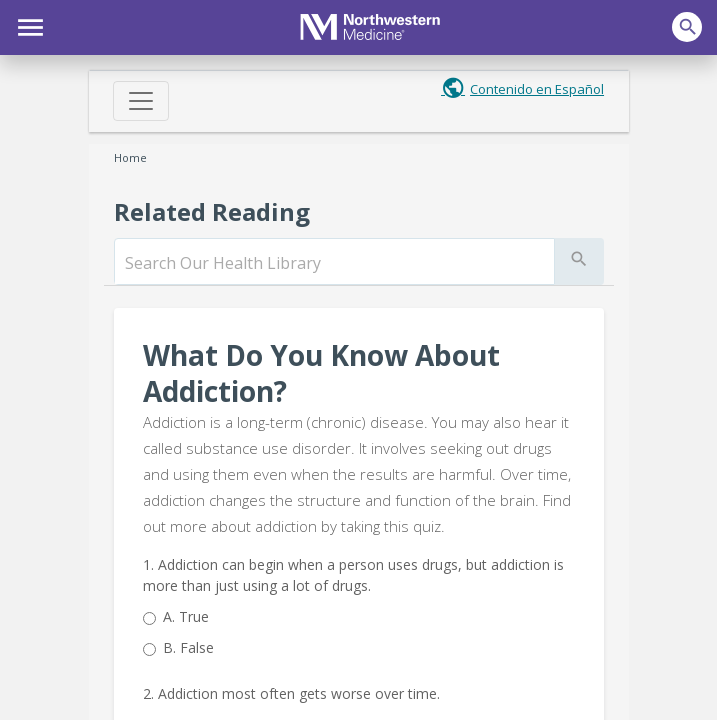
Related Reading (212, 211)
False (188, 647)
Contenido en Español (537, 89)
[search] (334, 263)
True (186, 616)
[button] (27, 25)
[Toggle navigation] (141, 101)
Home (130, 157)
